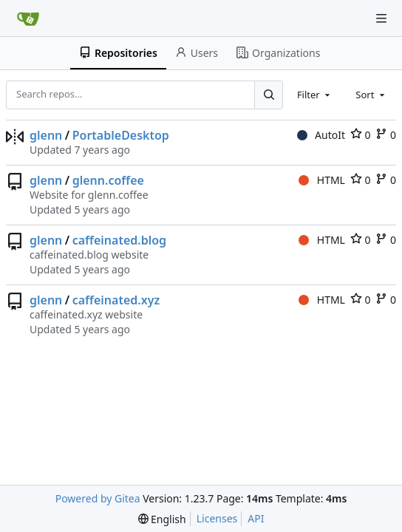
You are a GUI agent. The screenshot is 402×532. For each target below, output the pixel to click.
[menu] (162, 519)
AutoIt (321, 135)
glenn (46, 135)
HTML (322, 180)
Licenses (217, 518)
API (256, 518)
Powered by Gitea (98, 498)
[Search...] (268, 95)
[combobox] (315, 95)
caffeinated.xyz (116, 300)
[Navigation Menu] (381, 18)
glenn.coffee (108, 180)
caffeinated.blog (119, 240)
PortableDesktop (121, 135)
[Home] (28, 18)
